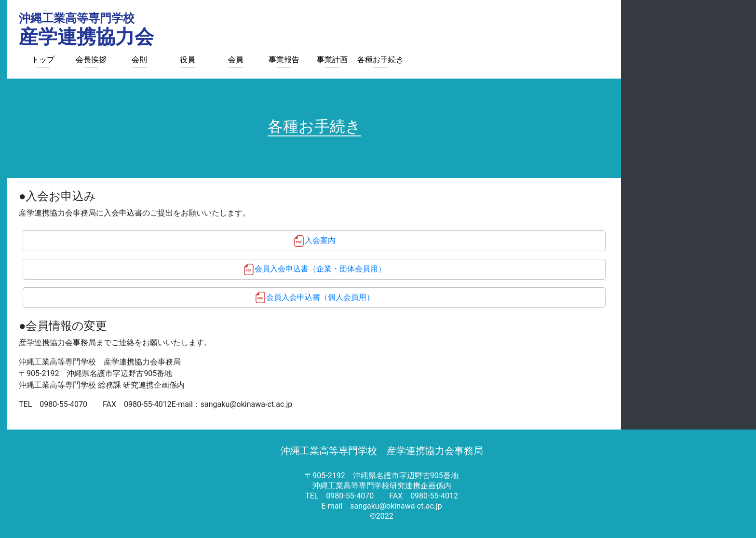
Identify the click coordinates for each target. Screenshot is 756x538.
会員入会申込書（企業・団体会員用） (320, 269)
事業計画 (332, 60)
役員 (188, 60)
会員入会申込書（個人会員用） (320, 297)
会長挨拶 (91, 60)
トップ (43, 60)
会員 (236, 60)
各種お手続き (380, 60)
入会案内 (320, 240)
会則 (139, 60)
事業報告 (284, 60)
